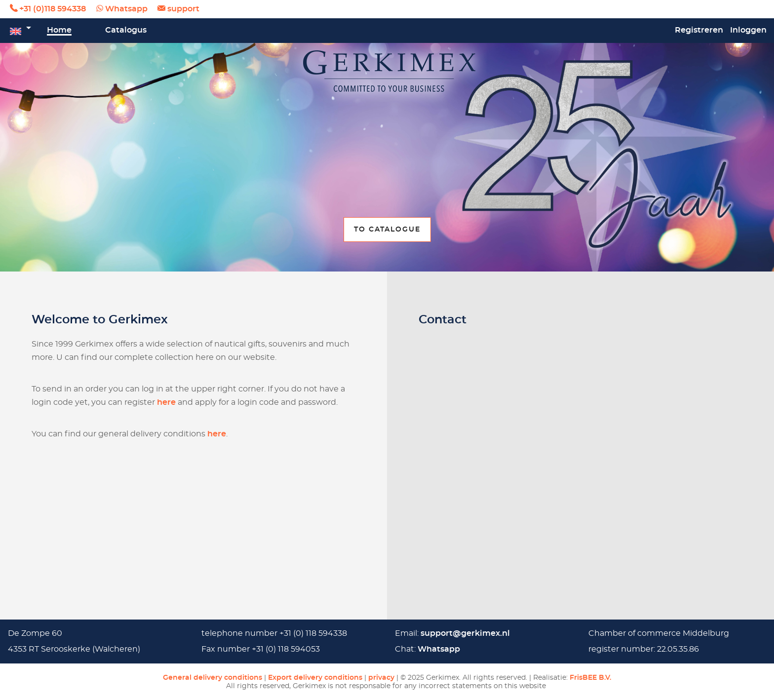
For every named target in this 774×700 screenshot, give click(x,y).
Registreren (699, 30)
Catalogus (126, 30)
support (183, 9)
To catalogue (387, 229)
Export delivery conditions (315, 678)
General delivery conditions (213, 678)
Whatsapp (126, 9)
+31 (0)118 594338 (53, 9)
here (166, 402)
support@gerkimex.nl (465, 633)
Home (59, 30)
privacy (381, 678)
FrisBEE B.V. (590, 678)
